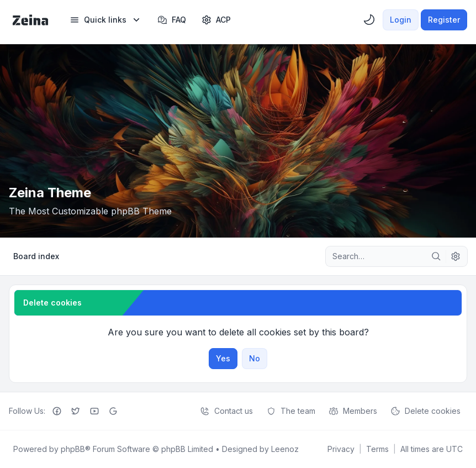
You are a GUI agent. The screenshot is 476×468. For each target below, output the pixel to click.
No (255, 358)
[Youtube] (94, 411)
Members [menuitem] (353, 411)
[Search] (436, 256)
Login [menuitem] (401, 20)
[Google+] (113, 411)
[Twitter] (76, 411)
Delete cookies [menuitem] (425, 411)
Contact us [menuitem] (226, 411)
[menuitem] (106, 20)
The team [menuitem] (291, 411)
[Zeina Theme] (30, 20)
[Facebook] (57, 411)
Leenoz (285, 449)
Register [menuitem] (444, 20)
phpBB (73, 449)
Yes (223, 358)
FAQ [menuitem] (172, 20)
